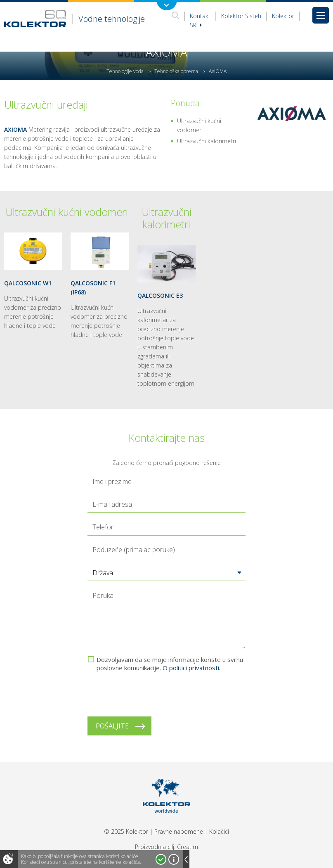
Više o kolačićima (174, 859)
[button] (167, 573)
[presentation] (150, 694)
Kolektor (283, 16)
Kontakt (200, 16)
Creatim (188, 847)
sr (196, 25)
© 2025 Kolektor (126, 831)
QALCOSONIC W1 (28, 283)
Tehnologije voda (125, 71)
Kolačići (219, 831)
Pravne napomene (179, 831)
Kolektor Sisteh (241, 16)
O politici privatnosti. (191, 668)
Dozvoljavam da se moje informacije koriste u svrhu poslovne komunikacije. (170, 664)
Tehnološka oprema (176, 71)
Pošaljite (112, 726)
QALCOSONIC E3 (160, 295)
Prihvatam (161, 859)
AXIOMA (15, 129)
